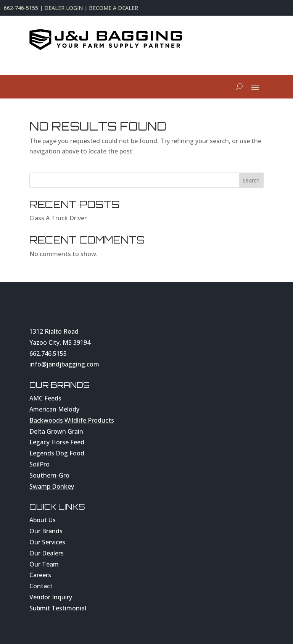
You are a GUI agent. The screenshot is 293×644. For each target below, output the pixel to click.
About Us (43, 520)
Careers (40, 575)
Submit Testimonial (58, 608)
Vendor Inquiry (51, 597)
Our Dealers (47, 553)
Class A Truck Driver (58, 218)
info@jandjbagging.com (64, 364)
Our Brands (46, 531)
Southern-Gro (49, 475)
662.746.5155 (48, 353)
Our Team (44, 564)
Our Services (47, 542)
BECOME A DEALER (113, 8)
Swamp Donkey (52, 486)
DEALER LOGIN (64, 8)
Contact (41, 586)
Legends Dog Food (57, 453)
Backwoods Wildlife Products (72, 420)
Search (251, 180)
